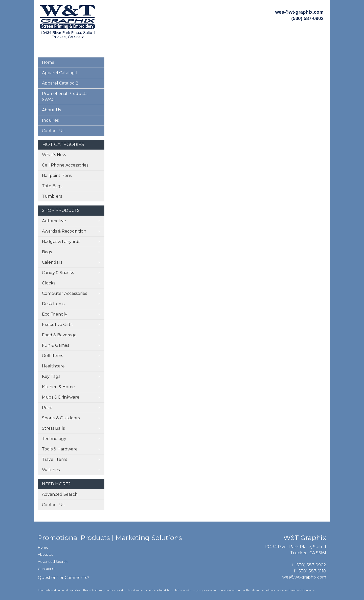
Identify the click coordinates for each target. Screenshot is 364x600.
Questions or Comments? (64, 578)
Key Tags (51, 376)
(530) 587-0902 (311, 565)
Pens (47, 408)
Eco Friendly (55, 314)
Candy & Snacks (58, 273)
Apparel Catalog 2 (60, 83)
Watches (51, 470)
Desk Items (53, 304)
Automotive (54, 221)
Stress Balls (53, 428)
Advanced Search (60, 494)
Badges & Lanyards (61, 242)
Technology (54, 439)
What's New (54, 155)
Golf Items (52, 356)
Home (48, 62)
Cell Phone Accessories (65, 165)
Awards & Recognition (64, 231)
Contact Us (53, 131)
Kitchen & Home (58, 387)
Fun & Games (55, 345)
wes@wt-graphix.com (299, 12)
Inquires (50, 120)
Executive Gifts (57, 325)
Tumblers (52, 196)
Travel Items (54, 459)
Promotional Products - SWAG (66, 97)
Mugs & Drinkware (61, 397)
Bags (47, 252)
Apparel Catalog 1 (60, 73)
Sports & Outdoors (61, 418)
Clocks (49, 283)
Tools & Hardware (60, 449)
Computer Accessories (64, 293)
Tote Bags (52, 186)
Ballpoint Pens (57, 175)
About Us (51, 110)
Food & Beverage (59, 335)
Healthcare (53, 366)
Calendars (52, 262)
